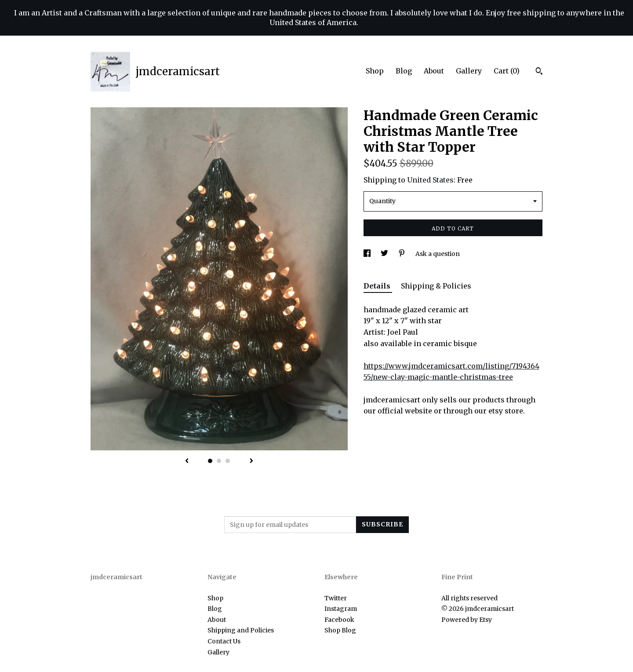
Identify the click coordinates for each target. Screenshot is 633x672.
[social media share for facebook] (368, 254)
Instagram (341, 609)
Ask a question (438, 254)
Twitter (336, 598)
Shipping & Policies (436, 286)
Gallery (469, 71)
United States (430, 180)
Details (378, 286)
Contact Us (224, 641)
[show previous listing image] (187, 461)
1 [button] (210, 461)
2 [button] (219, 461)
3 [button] (228, 461)
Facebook (339, 620)
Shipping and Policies (241, 630)
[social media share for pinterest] (402, 254)
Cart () (507, 71)
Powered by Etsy (467, 620)
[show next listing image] (251, 461)
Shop (375, 71)
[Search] (539, 72)
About (434, 71)
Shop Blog (340, 630)
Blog (404, 71)
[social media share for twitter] (385, 254)
